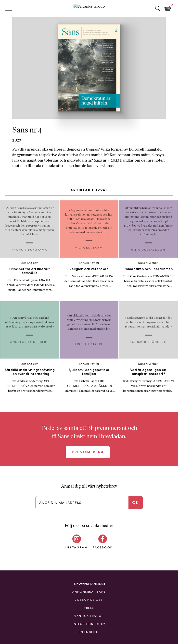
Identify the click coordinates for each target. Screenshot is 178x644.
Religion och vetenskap (89, 269)
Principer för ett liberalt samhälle (30, 271)
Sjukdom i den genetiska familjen (89, 372)
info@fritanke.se (89, 584)
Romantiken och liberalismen (148, 269)
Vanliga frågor (89, 616)
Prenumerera (88, 452)
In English (89, 632)
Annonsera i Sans (89, 592)
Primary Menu (9, 8)
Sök (157, 8)
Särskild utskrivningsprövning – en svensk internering (30, 372)
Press (89, 608)
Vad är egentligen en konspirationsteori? (148, 372)
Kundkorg (168, 8)
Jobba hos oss (89, 600)
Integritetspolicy (89, 624)
